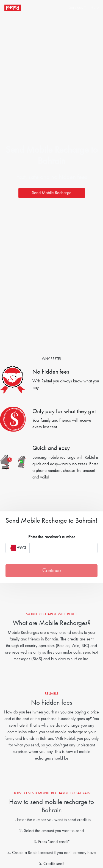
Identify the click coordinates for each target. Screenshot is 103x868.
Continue (52, 571)
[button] (75, 8)
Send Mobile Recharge (52, 193)
